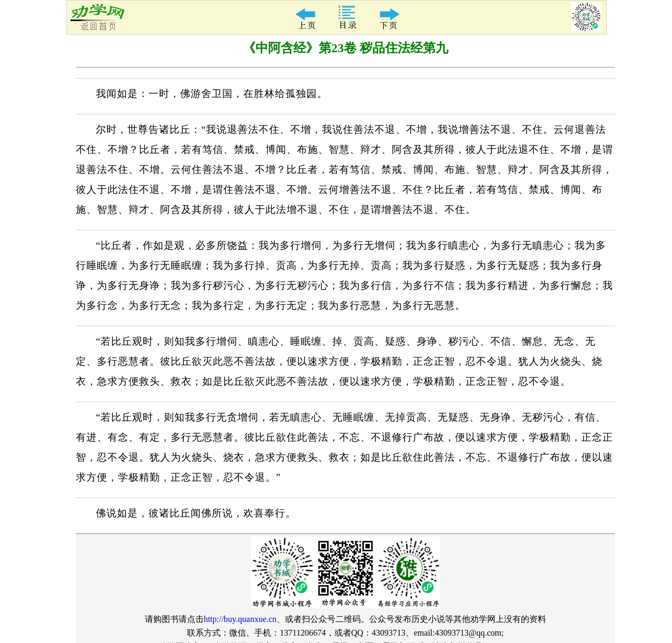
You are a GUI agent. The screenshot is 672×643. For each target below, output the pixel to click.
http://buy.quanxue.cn (240, 619)
